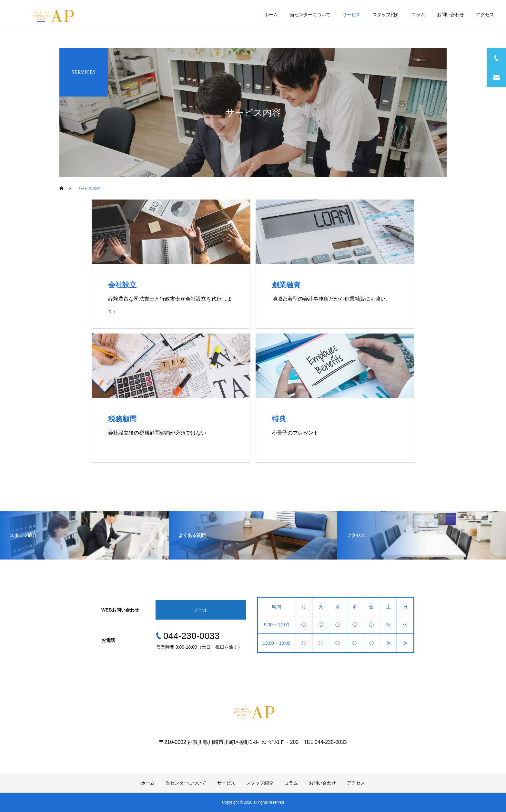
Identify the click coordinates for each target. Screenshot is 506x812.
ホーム (271, 15)
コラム (418, 15)
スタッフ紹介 (386, 15)
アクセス (485, 15)
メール (201, 610)
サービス (351, 15)
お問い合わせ (450, 15)
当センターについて (310, 15)
